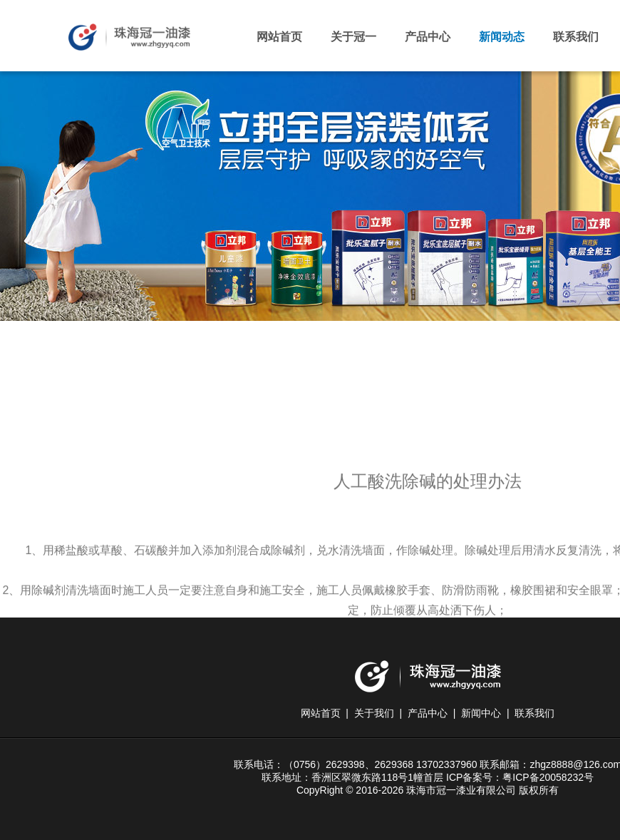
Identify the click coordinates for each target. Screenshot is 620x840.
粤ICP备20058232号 (548, 777)
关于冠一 (353, 37)
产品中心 (428, 37)
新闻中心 (481, 713)
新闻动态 (502, 37)
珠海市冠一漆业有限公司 (130, 43)
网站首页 (279, 37)
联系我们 (576, 37)
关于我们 (374, 713)
